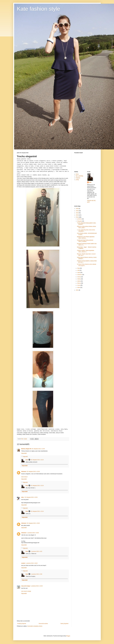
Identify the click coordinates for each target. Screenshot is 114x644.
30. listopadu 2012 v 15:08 (33, 523)
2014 (77, 213)
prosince (80, 219)
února (79, 285)
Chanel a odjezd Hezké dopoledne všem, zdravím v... (86, 251)
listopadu (80, 221)
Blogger (68, 636)
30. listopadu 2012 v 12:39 (33, 472)
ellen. (23, 497)
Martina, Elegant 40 (26, 449)
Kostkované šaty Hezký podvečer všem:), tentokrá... (85, 241)
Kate (27, 460)
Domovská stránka (43, 624)
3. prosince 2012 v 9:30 (36, 574)
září (78, 270)
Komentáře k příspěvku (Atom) (35, 626)
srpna (79, 273)
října (79, 268)
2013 (77, 215)
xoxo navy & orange (26, 591)
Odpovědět (24, 453)
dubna (79, 281)
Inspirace (78, 178)
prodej (77, 180)
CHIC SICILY (24, 477)
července (80, 275)
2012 (77, 217)
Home (77, 174)
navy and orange (26, 586)
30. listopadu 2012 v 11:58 (38, 449)
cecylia (23, 563)
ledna (79, 287)
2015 (77, 211)
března (79, 283)
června (79, 277)
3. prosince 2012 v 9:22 (36, 551)
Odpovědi (25, 457)
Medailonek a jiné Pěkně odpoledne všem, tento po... (86, 237)
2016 (77, 209)
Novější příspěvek (22, 624)
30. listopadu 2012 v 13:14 (37, 460)
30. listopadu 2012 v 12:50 (31, 497)
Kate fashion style (38, 9)
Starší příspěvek (64, 624)
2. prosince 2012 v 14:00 (33, 533)
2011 (77, 290)
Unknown (24, 472)
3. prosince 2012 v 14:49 (36, 586)
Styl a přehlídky (79, 176)
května (79, 279)
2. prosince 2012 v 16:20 (31, 563)
